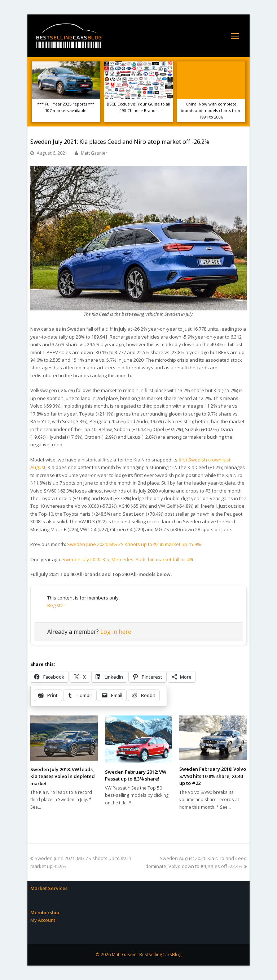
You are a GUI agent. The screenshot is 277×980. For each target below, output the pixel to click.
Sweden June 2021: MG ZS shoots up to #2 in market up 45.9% (134, 544)
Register (56, 605)
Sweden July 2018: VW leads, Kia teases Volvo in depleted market (63, 776)
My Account (43, 920)
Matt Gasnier (94, 153)
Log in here (116, 632)
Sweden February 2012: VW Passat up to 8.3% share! (136, 775)
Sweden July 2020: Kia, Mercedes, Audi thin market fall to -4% (128, 559)
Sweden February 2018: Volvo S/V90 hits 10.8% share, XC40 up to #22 (213, 776)
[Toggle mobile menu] (235, 36)
